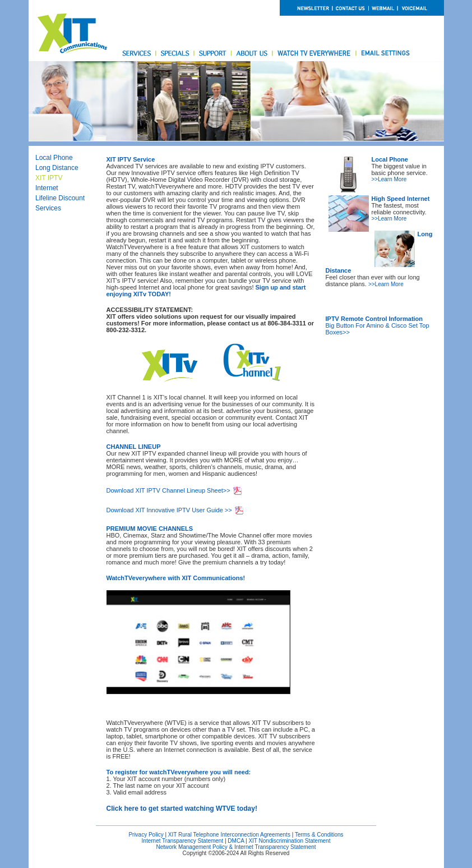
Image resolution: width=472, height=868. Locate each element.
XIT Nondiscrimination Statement (289, 841)
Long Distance (57, 168)
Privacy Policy (146, 835)
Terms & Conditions (319, 835)
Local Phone (54, 158)
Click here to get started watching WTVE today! (182, 809)
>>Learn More (389, 179)
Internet (47, 188)
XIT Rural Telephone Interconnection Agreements (229, 835)
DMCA (236, 841)
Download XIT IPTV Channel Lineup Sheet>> (168, 490)
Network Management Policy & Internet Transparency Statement (236, 847)
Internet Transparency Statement (183, 841)
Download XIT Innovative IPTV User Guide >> (169, 510)
